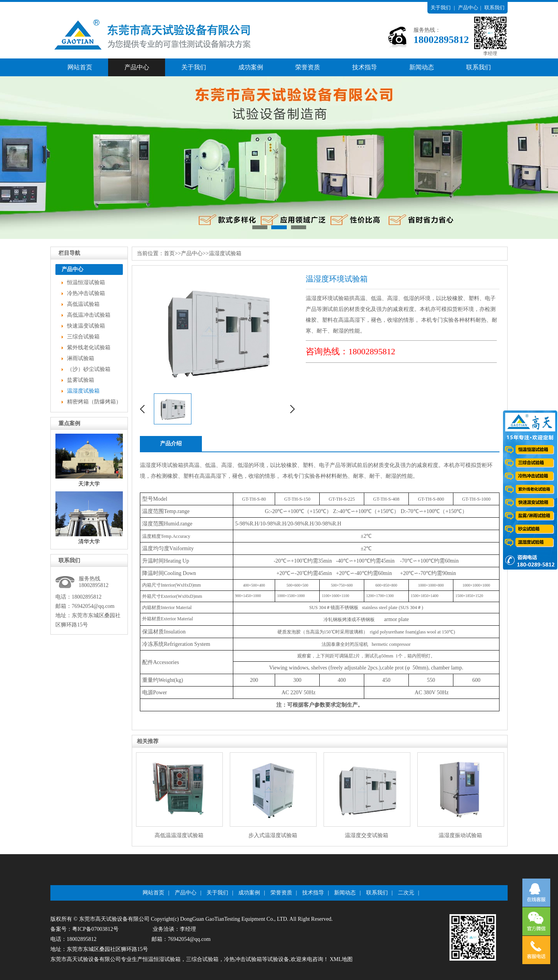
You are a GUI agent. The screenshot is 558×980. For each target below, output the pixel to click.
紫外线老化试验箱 (89, 348)
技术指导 (365, 67)
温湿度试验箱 (83, 391)
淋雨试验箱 (81, 358)
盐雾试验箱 (81, 380)
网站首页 (80, 67)
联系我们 (494, 8)
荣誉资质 (308, 67)
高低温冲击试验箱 (89, 315)
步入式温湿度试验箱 (273, 835)
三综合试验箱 (83, 337)
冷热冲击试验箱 (86, 293)
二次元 (406, 893)
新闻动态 (422, 67)
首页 (169, 253)
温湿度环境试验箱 (162, 465)
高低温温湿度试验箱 (179, 835)
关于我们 (441, 8)
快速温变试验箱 (86, 326)
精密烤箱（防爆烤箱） (94, 402)
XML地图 (341, 959)
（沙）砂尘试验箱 (89, 369)
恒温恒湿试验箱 (86, 282)
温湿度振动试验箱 (460, 835)
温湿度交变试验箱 (367, 835)
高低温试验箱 (83, 304)
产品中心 (468, 8)
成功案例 (251, 67)
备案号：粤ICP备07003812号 (84, 929)
